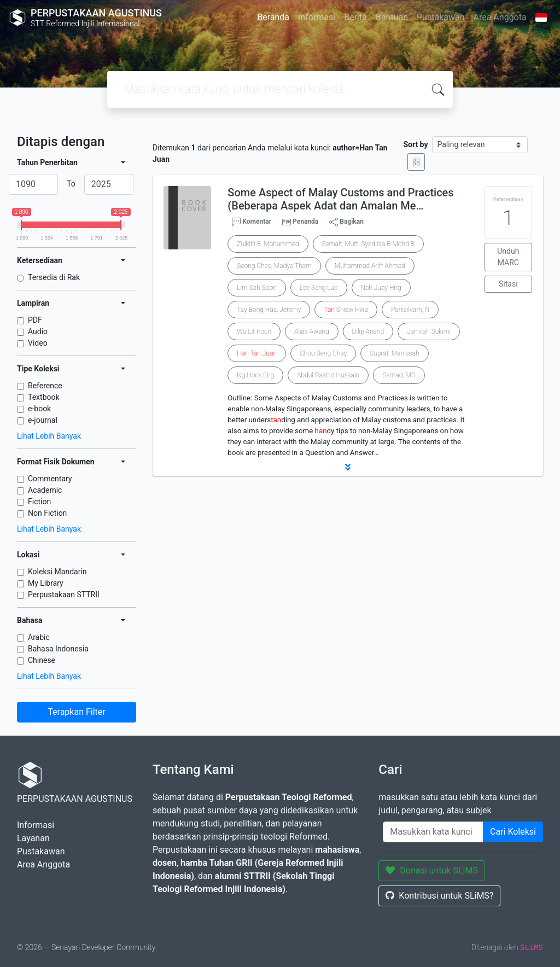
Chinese (42, 660)
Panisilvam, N (410, 310)
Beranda (273, 17)
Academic (45, 490)
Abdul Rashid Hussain (328, 375)
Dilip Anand (368, 331)
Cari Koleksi (513, 832)
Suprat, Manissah (394, 353)
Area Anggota (500, 17)
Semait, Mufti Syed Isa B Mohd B (368, 244)
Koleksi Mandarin (57, 572)
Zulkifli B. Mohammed (268, 244)
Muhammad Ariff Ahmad (370, 266)
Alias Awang (311, 331)
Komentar (252, 222)
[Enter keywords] (433, 832)
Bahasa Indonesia (58, 649)
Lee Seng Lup (319, 288)
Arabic (39, 637)
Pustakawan (441, 17)
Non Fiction (47, 513)
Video (38, 343)
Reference (45, 386)
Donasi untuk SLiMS (432, 870)
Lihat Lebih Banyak (49, 436)
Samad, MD (399, 375)
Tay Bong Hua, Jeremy (269, 310)
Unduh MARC (508, 257)
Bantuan (392, 17)
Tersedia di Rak (54, 277)
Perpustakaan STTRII (64, 595)
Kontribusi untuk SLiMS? (439, 896)
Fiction (39, 502)
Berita (355, 17)
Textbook (44, 397)
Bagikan (346, 222)
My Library (46, 583)
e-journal (43, 420)
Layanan (33, 838)
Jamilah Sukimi (429, 331)
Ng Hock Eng (255, 375)
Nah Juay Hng (381, 288)
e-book (39, 409)
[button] (348, 467)
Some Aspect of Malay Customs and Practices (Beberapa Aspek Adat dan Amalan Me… (340, 199)
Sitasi (508, 284)
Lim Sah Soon (256, 288)
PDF (35, 320)
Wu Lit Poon (254, 331)
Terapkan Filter (76, 712)
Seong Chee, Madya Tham (274, 266)
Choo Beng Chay (323, 353)
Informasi (317, 17)
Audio (38, 331)
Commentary (50, 479)
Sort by (415, 144)
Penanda (305, 222)
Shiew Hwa (346, 310)
